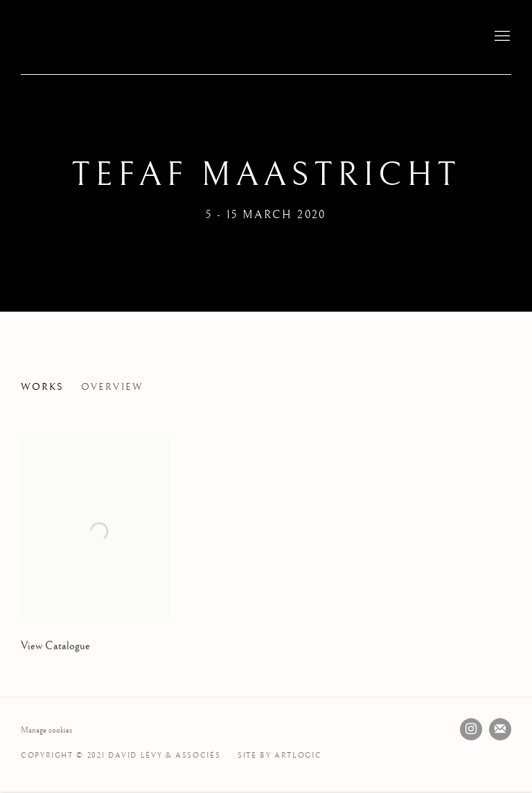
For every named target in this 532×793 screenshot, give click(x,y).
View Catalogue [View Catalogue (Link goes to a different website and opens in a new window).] (55, 661)
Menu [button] (501, 37)
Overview (112, 387)
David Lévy (111, 37)
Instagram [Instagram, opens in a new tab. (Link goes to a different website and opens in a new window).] (471, 729)
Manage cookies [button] (46, 730)
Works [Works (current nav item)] (42, 387)
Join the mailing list (500, 729)
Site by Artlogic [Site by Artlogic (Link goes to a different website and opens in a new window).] (280, 755)
